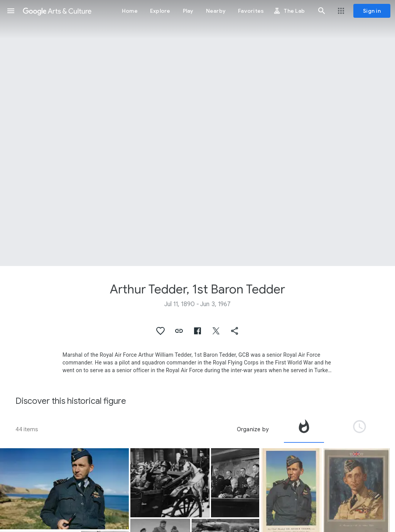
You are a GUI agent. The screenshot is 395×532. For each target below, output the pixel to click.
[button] (11, 11)
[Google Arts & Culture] (57, 11)
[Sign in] (372, 11)
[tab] (304, 429)
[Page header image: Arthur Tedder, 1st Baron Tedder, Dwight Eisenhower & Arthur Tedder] (197, 133)
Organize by (253, 429)
